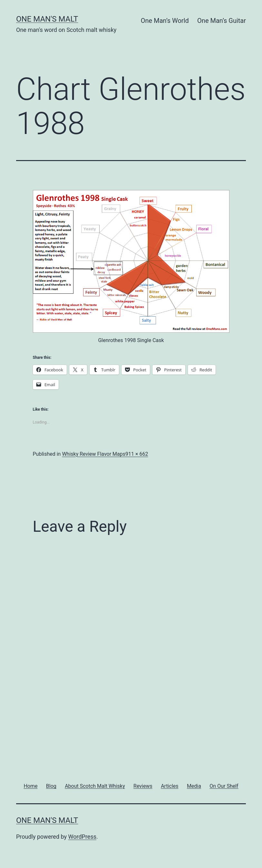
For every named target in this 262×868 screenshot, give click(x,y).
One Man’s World (165, 21)
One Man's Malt (47, 19)
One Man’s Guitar (222, 21)
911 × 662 (137, 454)
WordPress (82, 837)
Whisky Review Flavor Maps (94, 454)
